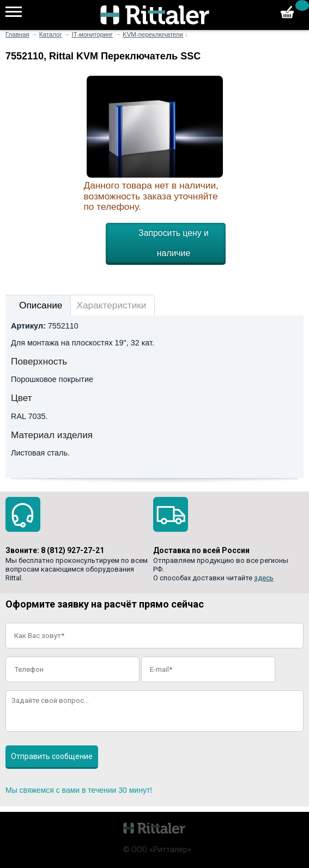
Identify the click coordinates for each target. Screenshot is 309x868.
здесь (264, 578)
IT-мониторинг (93, 34)
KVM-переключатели (153, 34)
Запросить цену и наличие (174, 243)
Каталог (51, 34)
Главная (17, 34)
